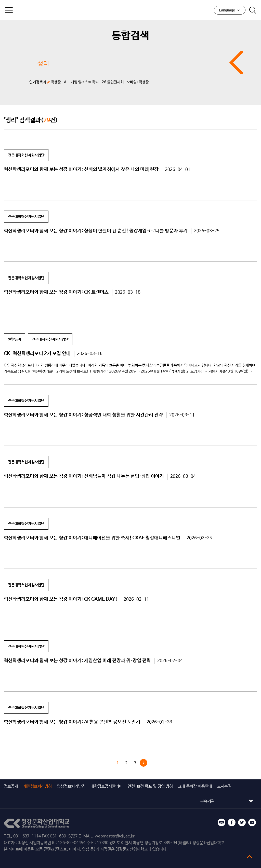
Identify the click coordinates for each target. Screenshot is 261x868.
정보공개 (11, 786)
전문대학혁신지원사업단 (26, 155)
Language (230, 10)
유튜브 (252, 822)
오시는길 (224, 786)
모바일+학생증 (138, 82)
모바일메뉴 (9, 10)
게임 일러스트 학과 (85, 82)
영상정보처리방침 (71, 786)
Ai (66, 82)
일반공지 (15, 339)
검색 (253, 10)
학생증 (56, 82)
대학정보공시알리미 (107, 786)
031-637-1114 (27, 836)
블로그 (221, 822)
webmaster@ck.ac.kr (115, 836)
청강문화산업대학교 (130, 10)
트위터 (242, 822)
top (250, 857)
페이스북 (232, 822)
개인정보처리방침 (37, 786)
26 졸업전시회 (113, 82)
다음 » (143, 763)
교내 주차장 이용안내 (195, 786)
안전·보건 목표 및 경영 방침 (150, 786)
